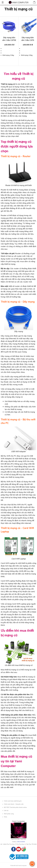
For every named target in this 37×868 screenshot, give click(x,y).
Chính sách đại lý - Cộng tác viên (14, 804)
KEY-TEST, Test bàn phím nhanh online (15, 807)
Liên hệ (6, 810)
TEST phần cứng (9, 814)
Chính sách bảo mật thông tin (13, 801)
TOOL (6, 817)
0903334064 (21, 842)
